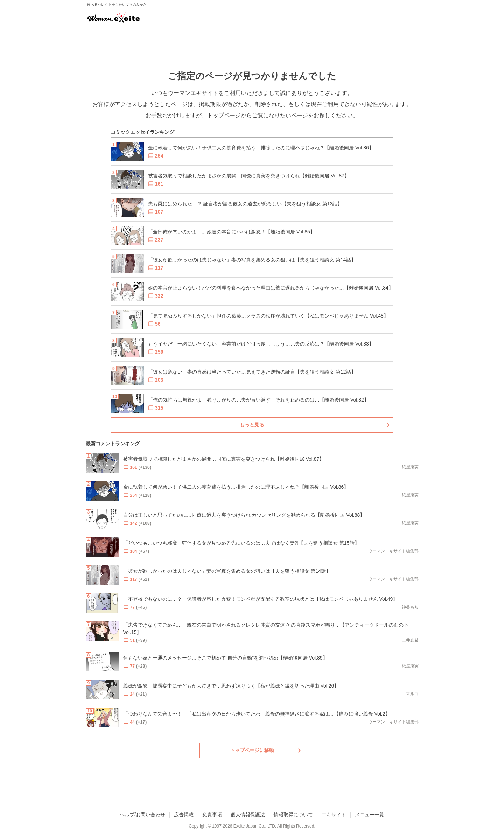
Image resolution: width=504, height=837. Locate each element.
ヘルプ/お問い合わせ (142, 815)
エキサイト (334, 815)
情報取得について (293, 815)
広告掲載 (184, 815)
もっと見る (252, 425)
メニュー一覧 (370, 815)
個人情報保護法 (248, 815)
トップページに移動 (252, 750)
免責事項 (212, 815)
